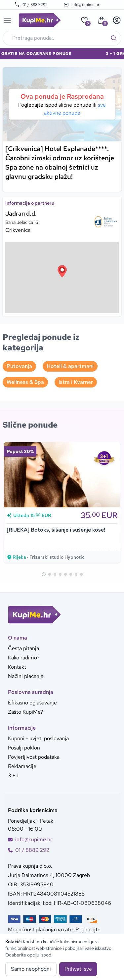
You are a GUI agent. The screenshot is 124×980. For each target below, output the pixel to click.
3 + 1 (13, 775)
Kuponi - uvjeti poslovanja (38, 738)
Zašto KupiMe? (25, 712)
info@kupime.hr (81, 5)
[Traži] (114, 38)
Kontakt (17, 667)
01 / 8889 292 (31, 5)
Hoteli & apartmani (70, 366)
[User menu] (117, 20)
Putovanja (19, 366)
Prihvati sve (78, 969)
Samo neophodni (31, 969)
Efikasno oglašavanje (32, 703)
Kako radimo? (24, 658)
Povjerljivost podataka (34, 757)
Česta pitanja (23, 648)
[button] (62, 271)
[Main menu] (7, 20)
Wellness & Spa (25, 382)
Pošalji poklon (24, 748)
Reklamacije (22, 766)
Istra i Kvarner (76, 382)
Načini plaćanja (26, 676)
